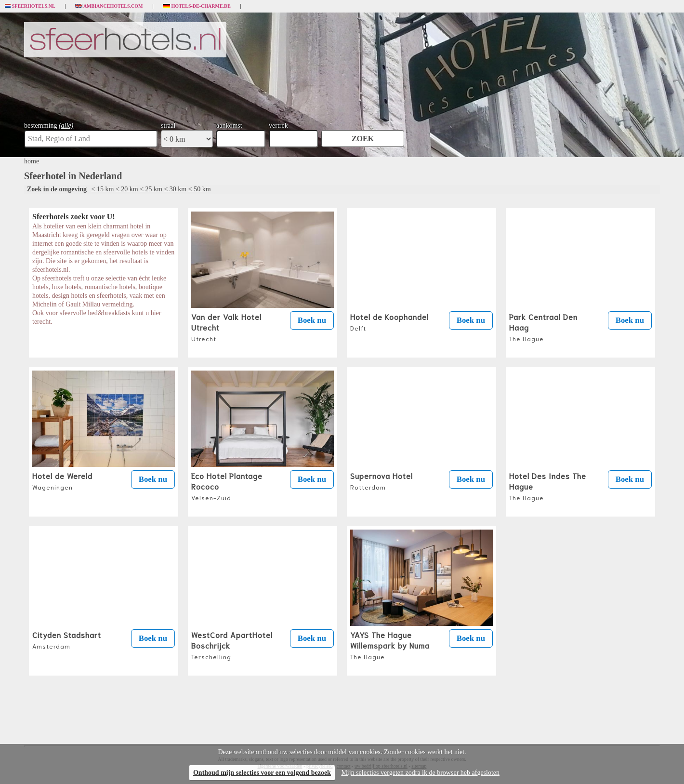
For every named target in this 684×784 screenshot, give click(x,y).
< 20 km (127, 189)
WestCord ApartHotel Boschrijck (232, 645)
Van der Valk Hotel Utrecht (226, 327)
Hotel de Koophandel (389, 321)
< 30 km (175, 189)
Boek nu (312, 320)
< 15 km (103, 189)
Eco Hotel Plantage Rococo (227, 486)
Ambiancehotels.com (109, 6)
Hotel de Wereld (62, 480)
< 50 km (200, 189)
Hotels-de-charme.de (197, 6)
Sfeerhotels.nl (30, 6)
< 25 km (151, 189)
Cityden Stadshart (67, 639)
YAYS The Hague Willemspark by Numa (390, 645)
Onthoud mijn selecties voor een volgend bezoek (262, 773)
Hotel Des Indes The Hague (548, 486)
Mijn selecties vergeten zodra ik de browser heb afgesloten (420, 773)
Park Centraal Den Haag (543, 327)
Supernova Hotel (381, 480)
